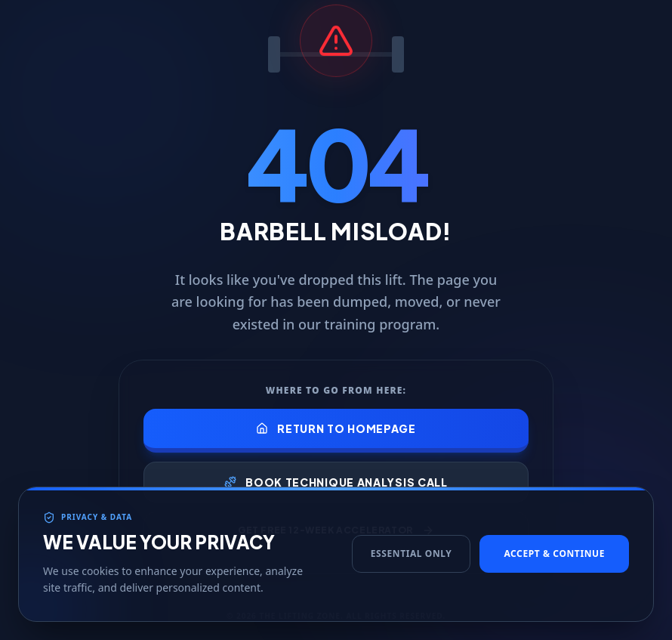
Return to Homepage (336, 428)
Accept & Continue (554, 568)
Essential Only (412, 568)
